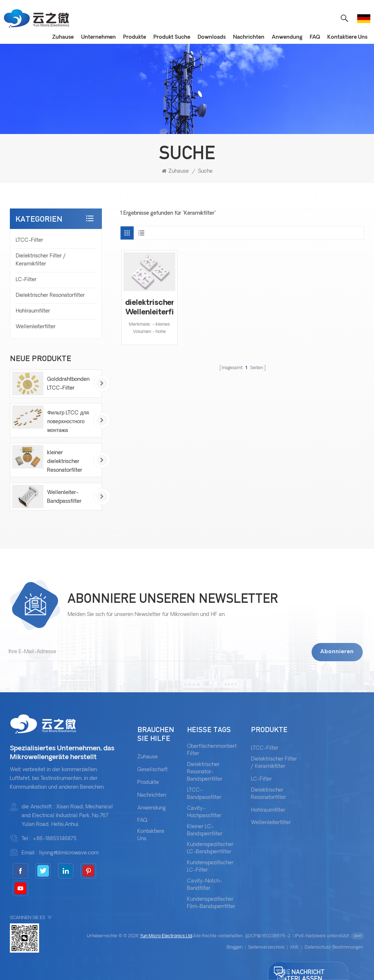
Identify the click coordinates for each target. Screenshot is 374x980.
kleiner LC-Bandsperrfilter (205, 830)
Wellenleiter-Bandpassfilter (64, 497)
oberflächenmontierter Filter (214, 750)
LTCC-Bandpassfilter (204, 794)
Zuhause (63, 37)
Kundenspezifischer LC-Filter (210, 867)
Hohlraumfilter (33, 311)
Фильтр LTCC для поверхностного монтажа (68, 422)
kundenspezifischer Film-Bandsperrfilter (211, 903)
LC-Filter (26, 280)
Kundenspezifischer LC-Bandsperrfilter (210, 848)
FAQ (315, 37)
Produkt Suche (172, 37)
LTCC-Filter (29, 240)
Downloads (212, 37)
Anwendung (287, 37)
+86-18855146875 (55, 839)
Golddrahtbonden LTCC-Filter (68, 384)
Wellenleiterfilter (36, 327)
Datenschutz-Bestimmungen (334, 948)
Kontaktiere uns (347, 37)
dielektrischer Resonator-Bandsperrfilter (205, 772)
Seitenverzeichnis (266, 948)
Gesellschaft (152, 770)
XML (295, 948)
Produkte (135, 37)
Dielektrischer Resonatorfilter (50, 296)
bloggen (235, 948)
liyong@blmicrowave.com (69, 853)
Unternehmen (98, 37)
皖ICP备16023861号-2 (268, 936)
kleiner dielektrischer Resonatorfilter (65, 462)
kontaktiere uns (151, 835)
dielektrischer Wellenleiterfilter (149, 308)
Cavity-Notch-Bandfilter (205, 885)
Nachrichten (249, 37)
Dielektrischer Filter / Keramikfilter (41, 260)
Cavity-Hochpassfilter (204, 812)
